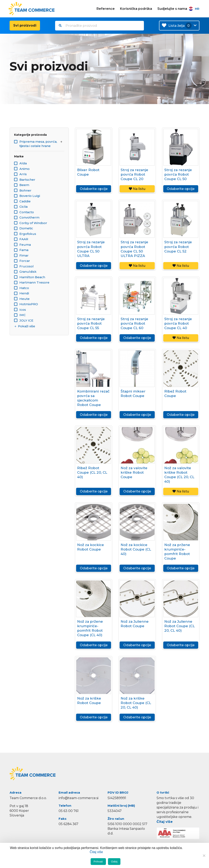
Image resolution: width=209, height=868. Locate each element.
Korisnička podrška (136, 9)
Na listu (137, 189)
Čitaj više (165, 822)
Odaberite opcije (94, 189)
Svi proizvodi (25, 25)
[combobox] (99, 26)
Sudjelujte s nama (172, 9)
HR (194, 9)
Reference (106, 9)
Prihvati (98, 862)
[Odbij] (204, 856)
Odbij (114, 862)
